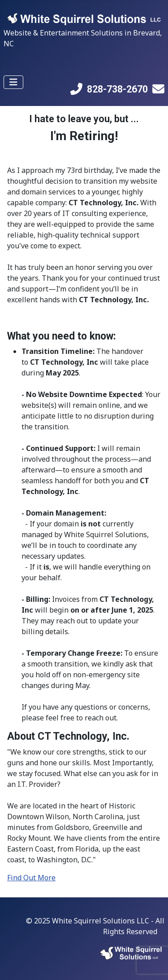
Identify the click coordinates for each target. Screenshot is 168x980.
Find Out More (31, 878)
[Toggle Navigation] (13, 82)
